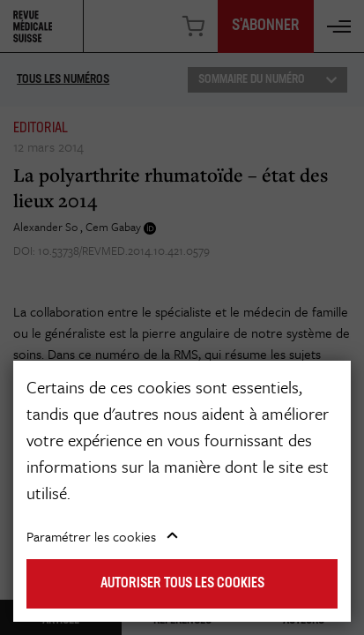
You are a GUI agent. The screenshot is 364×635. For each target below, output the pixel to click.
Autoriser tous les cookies (182, 584)
